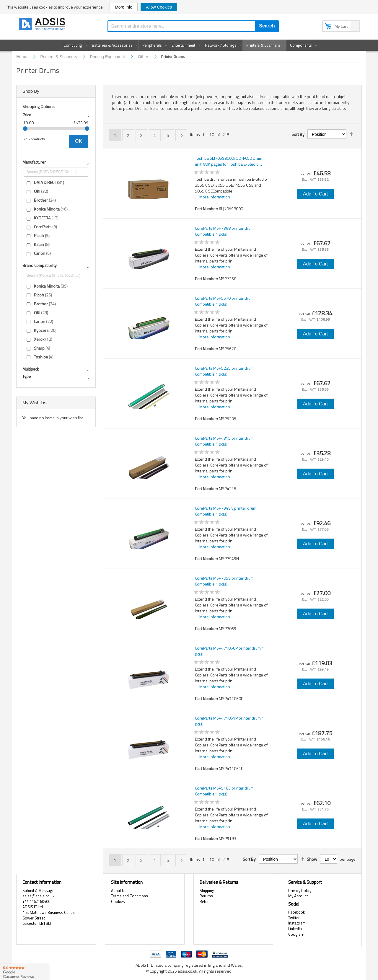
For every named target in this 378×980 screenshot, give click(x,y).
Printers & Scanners (59, 57)
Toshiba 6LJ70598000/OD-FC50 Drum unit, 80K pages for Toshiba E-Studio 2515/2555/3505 (229, 161)
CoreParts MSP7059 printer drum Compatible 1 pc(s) (224, 581)
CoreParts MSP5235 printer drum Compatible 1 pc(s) (224, 371)
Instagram (297, 923)
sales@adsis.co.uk (38, 896)
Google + (296, 934)
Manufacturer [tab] (34, 162)
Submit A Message (38, 891)
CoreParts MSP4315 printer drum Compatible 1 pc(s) (224, 441)
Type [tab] (27, 376)
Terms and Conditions (129, 896)
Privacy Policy (300, 891)
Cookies (118, 901)
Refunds (207, 901)
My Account (298, 896)
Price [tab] (27, 115)
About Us (119, 891)
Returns (206, 896)
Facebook (296, 912)
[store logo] (43, 25)
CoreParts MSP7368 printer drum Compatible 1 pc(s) (224, 231)
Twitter (294, 918)
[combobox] (193, 26)
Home (22, 57)
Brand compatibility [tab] (40, 265)
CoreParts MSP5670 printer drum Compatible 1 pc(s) (224, 301)
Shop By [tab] (31, 91)
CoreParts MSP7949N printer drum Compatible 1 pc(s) (226, 511)
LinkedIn (295, 929)
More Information (215, 197)
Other (144, 57)
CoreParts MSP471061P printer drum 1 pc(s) (229, 721)
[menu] (189, 45)
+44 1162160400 (36, 901)
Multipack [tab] (31, 369)
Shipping (207, 891)
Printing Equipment (108, 57)
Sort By (298, 134)
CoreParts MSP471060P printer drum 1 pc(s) (229, 651)
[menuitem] (74, 45)
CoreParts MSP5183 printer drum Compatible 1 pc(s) (224, 791)
